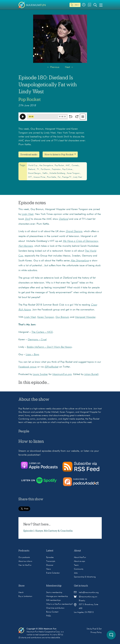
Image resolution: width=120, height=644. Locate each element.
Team (76, 565)
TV (38, 169)
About (77, 551)
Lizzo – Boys (32, 355)
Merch (21, 593)
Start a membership (54, 593)
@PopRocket (52, 367)
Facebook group (28, 367)
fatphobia (56, 169)
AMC (68, 166)
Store (21, 586)
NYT (30, 177)
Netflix (45, 173)
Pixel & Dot (97, 629)
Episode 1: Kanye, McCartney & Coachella (48, 531)
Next (69, 67)
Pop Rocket (30, 99)
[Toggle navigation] (101, 5)
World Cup (33, 166)
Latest (50, 551)
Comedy (75, 166)
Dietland (32, 169)
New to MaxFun (25, 565)
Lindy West (78, 177)
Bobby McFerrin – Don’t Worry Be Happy (49, 347)
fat (59, 177)
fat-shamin (46, 169)
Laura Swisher (40, 374)
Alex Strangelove (46, 166)
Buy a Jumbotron (25, 596)
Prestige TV (67, 177)
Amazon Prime (40, 177)
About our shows (25, 561)
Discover (50, 565)
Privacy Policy (96, 632)
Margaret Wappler (85, 317)
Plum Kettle (52, 177)
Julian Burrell (91, 374)
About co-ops (80, 561)
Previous (53, 67)
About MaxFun (80, 557)
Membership (54, 586)
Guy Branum (62, 317)
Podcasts (24, 551)
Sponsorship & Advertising (85, 577)
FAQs (49, 616)
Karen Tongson (73, 173)
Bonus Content (52, 612)
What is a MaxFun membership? (59, 604)
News (48, 569)
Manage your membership (57, 596)
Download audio (29, 154)
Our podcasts (24, 557)
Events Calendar (53, 573)
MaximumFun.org (62, 374)
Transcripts (51, 561)
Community (79, 569)
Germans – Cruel (37, 340)
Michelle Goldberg (58, 173)
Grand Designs (35, 173)
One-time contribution (55, 608)
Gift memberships (53, 600)
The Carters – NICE (42, 332)
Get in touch (81, 586)
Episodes (50, 557)
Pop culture (68, 169)
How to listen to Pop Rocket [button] (59, 154)
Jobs (76, 573)
